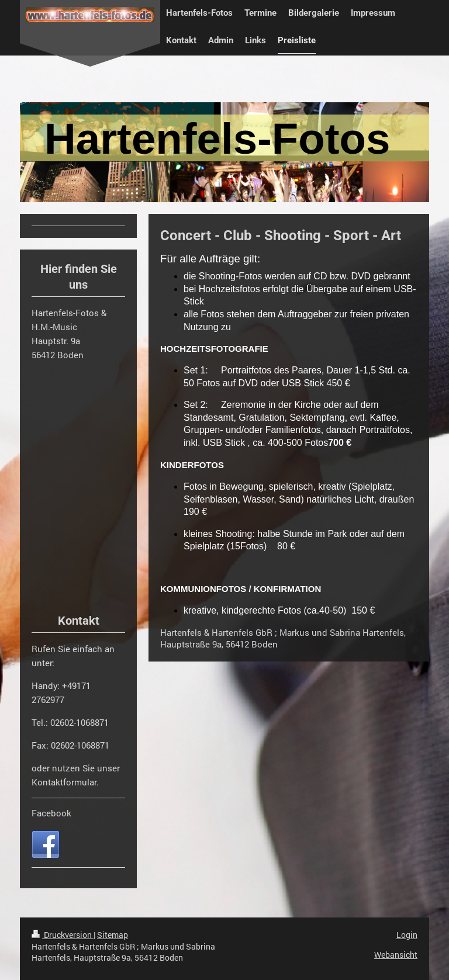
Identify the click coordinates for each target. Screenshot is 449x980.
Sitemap (113, 935)
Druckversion (63, 935)
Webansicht (396, 955)
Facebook (51, 813)
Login (407, 935)
